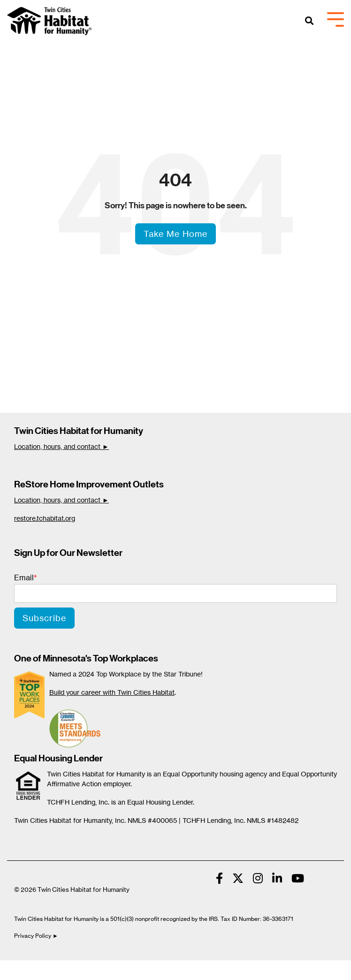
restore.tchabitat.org (45, 518)
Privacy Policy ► (37, 936)
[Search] (309, 21)
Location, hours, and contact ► (61, 446)
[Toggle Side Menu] (336, 19)
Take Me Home (175, 234)
